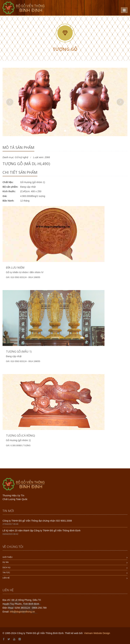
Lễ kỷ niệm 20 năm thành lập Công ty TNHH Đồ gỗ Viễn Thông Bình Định (41, 531)
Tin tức (6, 573)
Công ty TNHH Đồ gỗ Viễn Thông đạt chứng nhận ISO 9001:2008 (37, 521)
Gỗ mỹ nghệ (21, 157)
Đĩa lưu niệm (15, 268)
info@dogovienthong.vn (22, 612)
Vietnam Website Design (97, 633)
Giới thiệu (7, 557)
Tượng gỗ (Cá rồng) (20, 436)
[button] (10, 102)
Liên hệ (6, 578)
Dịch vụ (6, 567)
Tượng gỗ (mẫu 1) (19, 352)
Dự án (6, 562)
